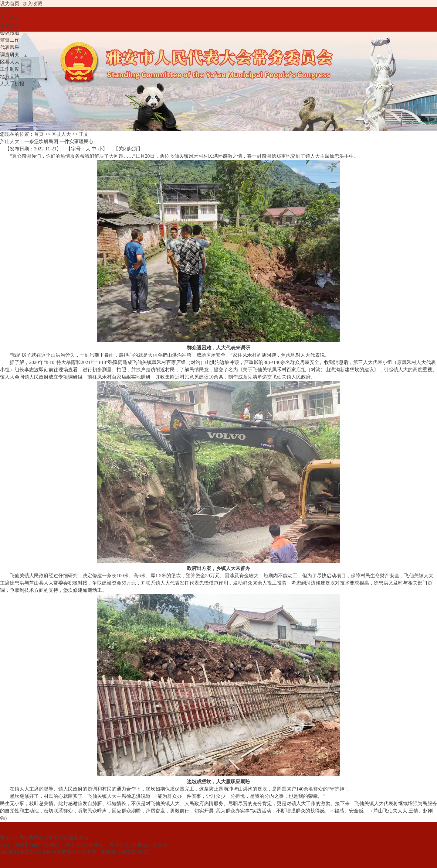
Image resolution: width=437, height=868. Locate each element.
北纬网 (108, 852)
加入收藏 (32, 3)
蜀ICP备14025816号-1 (23, 852)
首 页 (5, 11)
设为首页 (10, 3)
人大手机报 (12, 84)
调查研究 (10, 55)
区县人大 (10, 62)
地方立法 (10, 76)
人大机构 (10, 18)
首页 (39, 134)
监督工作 (10, 40)
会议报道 (10, 33)
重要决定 (10, 25)
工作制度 (10, 69)
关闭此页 (128, 149)
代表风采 (10, 47)
